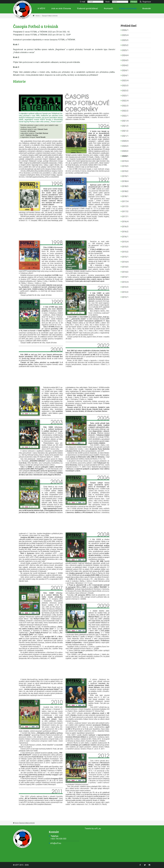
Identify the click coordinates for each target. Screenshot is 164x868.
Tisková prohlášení (87, 8)
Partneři (109, 8)
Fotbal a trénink (128, 8)
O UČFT (41, 8)
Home (38, 16)
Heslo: (108, 2)
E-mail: (83, 2)
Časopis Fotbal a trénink (50, 16)
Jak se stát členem (61, 8)
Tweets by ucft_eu (93, 829)
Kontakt (147, 8)
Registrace (145, 2)
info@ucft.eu (56, 843)
